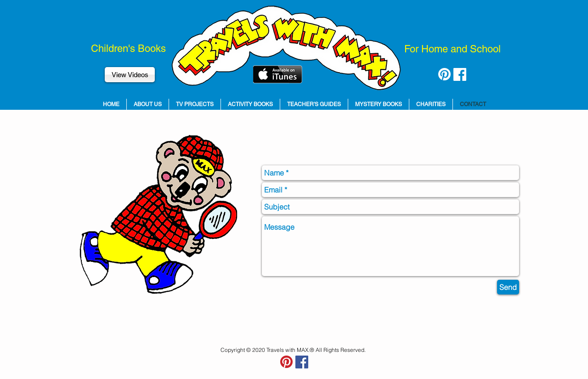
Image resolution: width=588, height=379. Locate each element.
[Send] (508, 287)
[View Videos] (130, 75)
